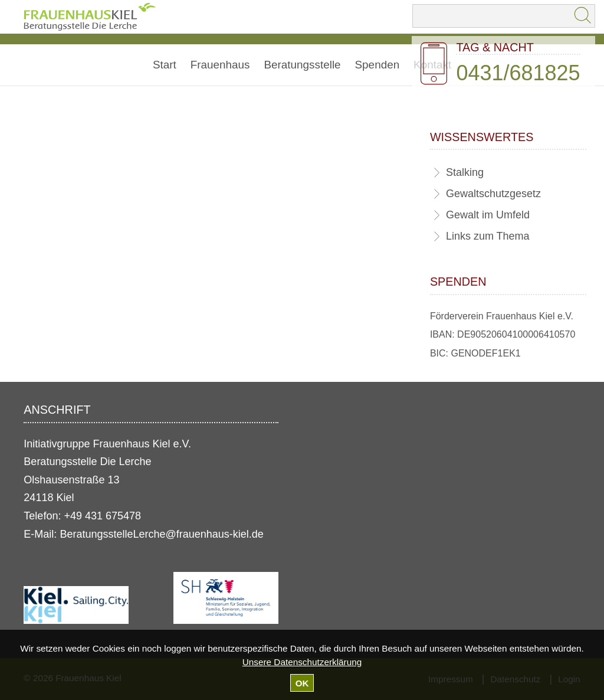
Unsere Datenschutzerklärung (302, 662)
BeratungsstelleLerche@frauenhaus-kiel (154, 534)
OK (302, 683)
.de (256, 534)
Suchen (583, 16)
